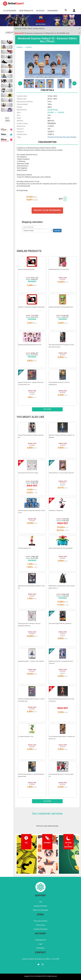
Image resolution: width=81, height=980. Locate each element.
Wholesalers (41, 948)
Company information (40, 929)
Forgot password (40, 940)
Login (41, 944)
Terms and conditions (41, 921)
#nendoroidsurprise (63, 137)
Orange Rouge (53, 110)
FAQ (40, 902)
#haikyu (74, 137)
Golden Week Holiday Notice (30, 28)
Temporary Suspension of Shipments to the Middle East (42, 33)
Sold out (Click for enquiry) (47, 210)
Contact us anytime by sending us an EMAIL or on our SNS (40, 959)
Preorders (53, 11)
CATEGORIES (10, 11)
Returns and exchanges (40, 910)
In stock (40, 11)
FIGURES (19, 47)
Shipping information (40, 906)
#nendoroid (52, 137)
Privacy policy (40, 925)
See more (47, 409)
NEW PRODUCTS (26, 11)
